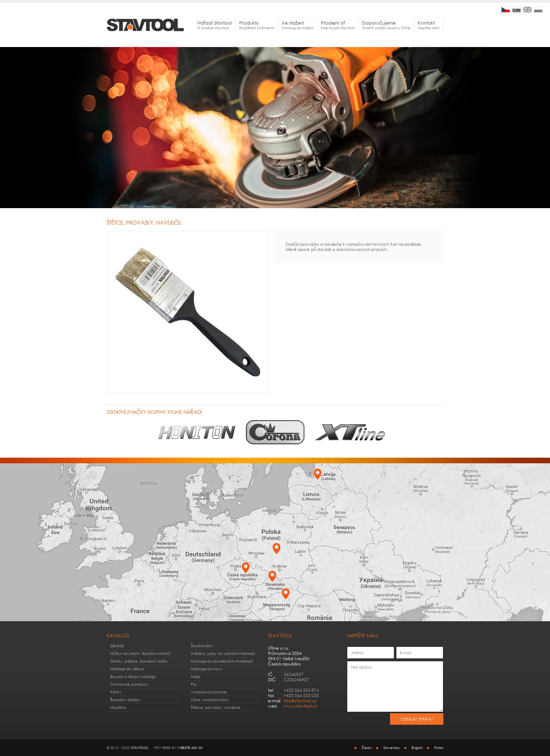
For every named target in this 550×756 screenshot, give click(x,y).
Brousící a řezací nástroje (133, 677)
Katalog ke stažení (298, 25)
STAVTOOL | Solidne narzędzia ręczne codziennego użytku (538, 10)
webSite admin (190, 748)
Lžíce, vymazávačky (210, 700)
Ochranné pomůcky (129, 684)
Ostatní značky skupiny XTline (386, 25)
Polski (439, 748)
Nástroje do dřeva (127, 669)
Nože (196, 677)
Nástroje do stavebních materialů (222, 661)
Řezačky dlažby (125, 700)
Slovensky (392, 748)
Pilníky (116, 692)
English (417, 748)
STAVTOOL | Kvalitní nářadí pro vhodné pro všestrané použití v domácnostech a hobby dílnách (506, 10)
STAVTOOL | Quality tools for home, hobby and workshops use (527, 10)
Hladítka (118, 707)
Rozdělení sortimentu (257, 25)
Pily (194, 684)
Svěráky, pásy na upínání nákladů (223, 653)
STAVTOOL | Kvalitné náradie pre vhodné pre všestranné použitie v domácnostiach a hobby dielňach (517, 10)
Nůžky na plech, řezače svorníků (140, 653)
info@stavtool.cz (300, 701)
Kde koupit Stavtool (338, 25)
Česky (367, 748)
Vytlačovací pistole (209, 692)
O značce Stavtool (214, 25)
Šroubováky (202, 646)
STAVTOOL (140, 748)
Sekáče (117, 646)
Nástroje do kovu (207, 669)
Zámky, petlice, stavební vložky (139, 661)
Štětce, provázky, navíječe (216, 707)
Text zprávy (395, 687)
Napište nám (429, 25)
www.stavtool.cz (300, 706)
